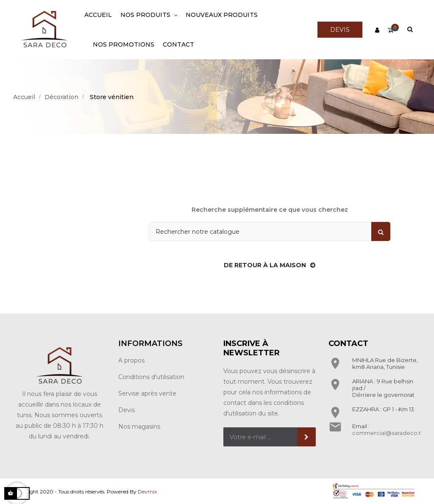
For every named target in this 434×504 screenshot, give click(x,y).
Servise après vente (147, 393)
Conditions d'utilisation (151, 377)
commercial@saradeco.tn (388, 433)
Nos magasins (139, 426)
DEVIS (340, 30)
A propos (131, 360)
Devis (127, 410)
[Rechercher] (270, 231)
